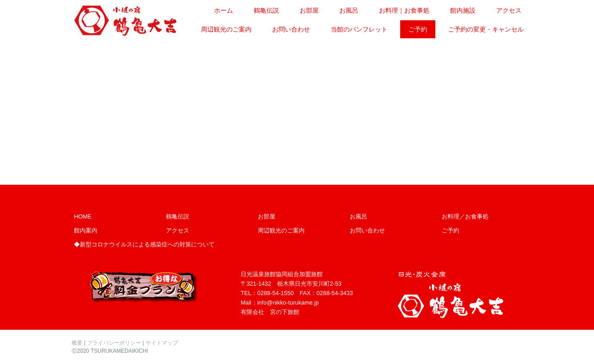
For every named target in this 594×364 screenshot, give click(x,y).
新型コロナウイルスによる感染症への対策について (147, 244)
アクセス (509, 10)
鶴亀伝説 (266, 10)
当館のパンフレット (359, 29)
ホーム (224, 10)
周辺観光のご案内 (226, 29)
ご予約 (418, 29)
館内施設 (463, 10)
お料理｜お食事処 (404, 10)
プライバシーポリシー (114, 343)
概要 (77, 343)
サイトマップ (162, 343)
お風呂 (349, 10)
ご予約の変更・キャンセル (486, 29)
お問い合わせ (291, 29)
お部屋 (309, 10)
